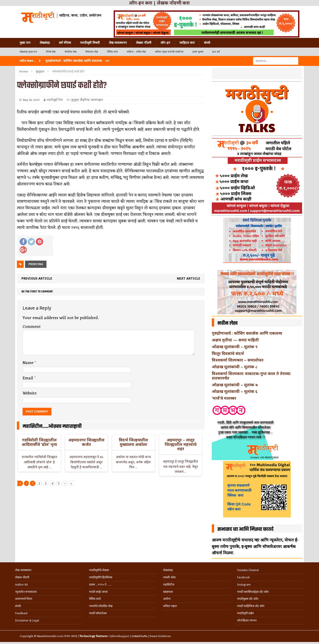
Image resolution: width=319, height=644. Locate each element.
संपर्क (207, 43)
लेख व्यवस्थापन (118, 43)
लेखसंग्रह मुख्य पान (28, 52)
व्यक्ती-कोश (169, 577)
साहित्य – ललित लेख (136, 52)
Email (28, 378)
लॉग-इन (165, 43)
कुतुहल (75, 100)
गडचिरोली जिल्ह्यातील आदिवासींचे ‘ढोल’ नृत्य (39, 442)
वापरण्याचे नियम (24, 599)
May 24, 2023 (31, 100)
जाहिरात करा (187, 43)
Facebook (243, 577)
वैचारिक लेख (71, 52)
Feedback (21, 613)
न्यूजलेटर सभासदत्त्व (26, 592)
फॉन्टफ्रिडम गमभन (247, 620)
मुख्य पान (25, 43)
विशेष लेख (51, 52)
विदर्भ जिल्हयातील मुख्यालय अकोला (133, 442)
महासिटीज (169, 585)
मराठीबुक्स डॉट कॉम (248, 599)
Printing (36, 264)
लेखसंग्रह (45, 43)
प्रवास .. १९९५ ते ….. (100, 585)
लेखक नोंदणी (144, 43)
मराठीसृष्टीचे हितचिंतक (101, 577)
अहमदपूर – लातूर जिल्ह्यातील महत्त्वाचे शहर (181, 444)
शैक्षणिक (85, 100)
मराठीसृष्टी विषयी (90, 43)
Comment (32, 327)
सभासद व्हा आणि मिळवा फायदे (246, 529)
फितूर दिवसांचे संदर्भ (228, 353)
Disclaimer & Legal (27, 620)
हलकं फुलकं (198, 52)
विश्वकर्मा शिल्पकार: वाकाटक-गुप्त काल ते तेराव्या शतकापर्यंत (251, 376)
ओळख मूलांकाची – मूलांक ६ (235, 391)
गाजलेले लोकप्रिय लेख (101, 606)
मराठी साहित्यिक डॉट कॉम (251, 606)
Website (30, 393)
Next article (188, 278)
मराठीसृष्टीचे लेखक (99, 570)
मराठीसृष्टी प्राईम (245, 613)
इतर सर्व (216, 52)
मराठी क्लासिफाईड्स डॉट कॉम (253, 592)
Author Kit (21, 585)
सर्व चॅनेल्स (65, 43)
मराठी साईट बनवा (98, 592)
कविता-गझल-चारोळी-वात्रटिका (169, 52)
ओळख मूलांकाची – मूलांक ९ (235, 347)
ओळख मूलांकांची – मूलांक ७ (235, 385)
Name (29, 363)
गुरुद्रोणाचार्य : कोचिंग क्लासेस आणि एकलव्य (247, 333)
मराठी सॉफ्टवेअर (98, 613)
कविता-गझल (170, 606)
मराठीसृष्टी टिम (55, 100)
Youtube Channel (248, 570)
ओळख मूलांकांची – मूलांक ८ (235, 367)
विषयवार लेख (92, 52)
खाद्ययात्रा (168, 592)
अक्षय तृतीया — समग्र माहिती (235, 340)
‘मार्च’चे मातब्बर (224, 398)
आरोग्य (167, 599)
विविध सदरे (112, 52)
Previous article (37, 278)
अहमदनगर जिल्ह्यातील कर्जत (86, 442)
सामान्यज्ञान (97, 100)
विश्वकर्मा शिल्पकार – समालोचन (238, 360)
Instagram (244, 585)
